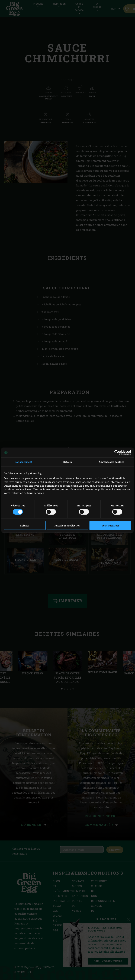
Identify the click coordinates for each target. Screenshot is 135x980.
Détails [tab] (68, 462)
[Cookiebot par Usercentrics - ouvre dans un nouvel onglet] (116, 452)
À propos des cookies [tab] (112, 462)
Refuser (25, 525)
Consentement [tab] (23, 462)
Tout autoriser (110, 525)
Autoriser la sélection (67, 525)
